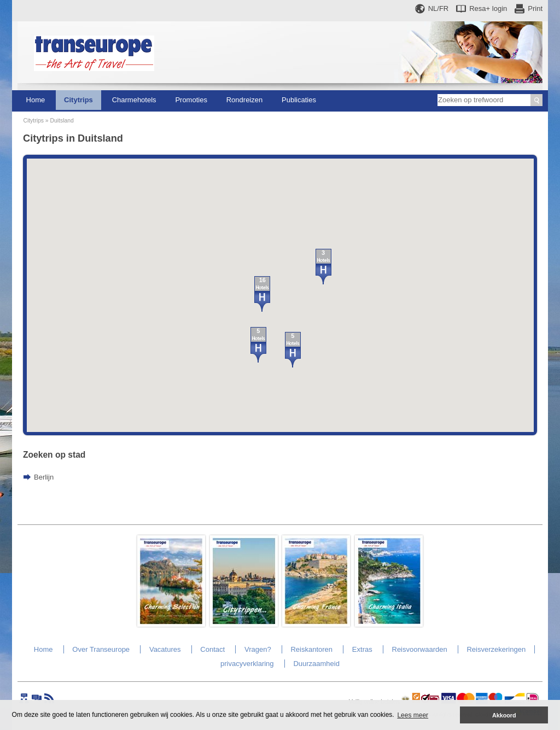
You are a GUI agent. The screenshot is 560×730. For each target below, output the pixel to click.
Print (535, 8)
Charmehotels (134, 100)
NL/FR (439, 8)
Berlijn (44, 477)
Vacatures (165, 649)
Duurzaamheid (316, 664)
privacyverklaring (247, 664)
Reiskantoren (311, 649)
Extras (362, 649)
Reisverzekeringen (496, 649)
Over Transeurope (101, 649)
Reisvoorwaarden (420, 649)
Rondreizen (245, 100)
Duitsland (62, 121)
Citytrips (78, 100)
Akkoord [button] (504, 715)
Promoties (191, 100)
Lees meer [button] (413, 715)
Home (36, 100)
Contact (212, 649)
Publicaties (299, 100)
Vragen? (258, 649)
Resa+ (488, 8)
